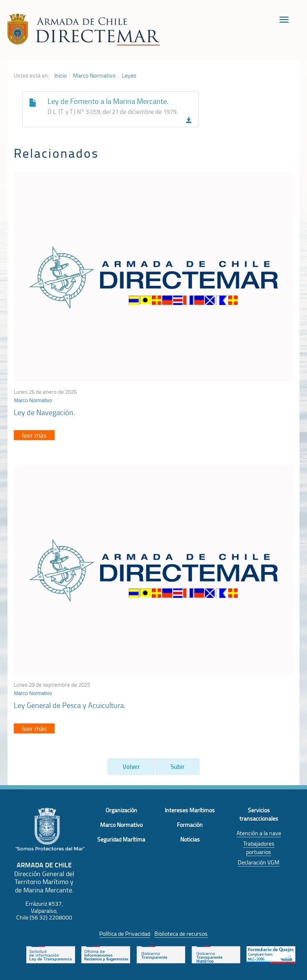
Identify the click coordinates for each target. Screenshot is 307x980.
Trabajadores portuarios (259, 848)
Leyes (129, 76)
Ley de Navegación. (44, 412)
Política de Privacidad (125, 933)
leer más (34, 435)
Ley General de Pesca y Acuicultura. (70, 705)
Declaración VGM (259, 862)
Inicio (60, 76)
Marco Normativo (94, 76)
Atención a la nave (259, 833)
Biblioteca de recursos (181, 933)
